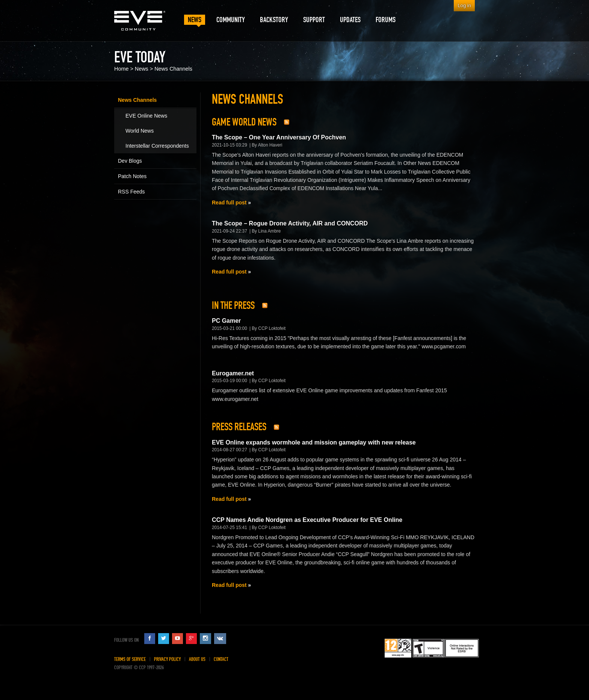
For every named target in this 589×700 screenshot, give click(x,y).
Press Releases (239, 427)
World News (140, 131)
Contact (221, 659)
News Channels (173, 69)
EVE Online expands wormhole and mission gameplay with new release (314, 442)
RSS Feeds (131, 192)
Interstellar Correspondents (157, 146)
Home (121, 69)
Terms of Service (130, 659)
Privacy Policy (167, 659)
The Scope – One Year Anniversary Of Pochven (279, 137)
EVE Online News (146, 116)
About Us (197, 659)
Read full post (229, 203)
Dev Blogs (130, 161)
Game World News (244, 122)
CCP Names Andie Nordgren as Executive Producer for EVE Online (307, 520)
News (142, 69)
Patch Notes (132, 176)
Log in (464, 5)
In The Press (233, 305)
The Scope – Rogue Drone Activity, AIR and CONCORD (290, 223)
